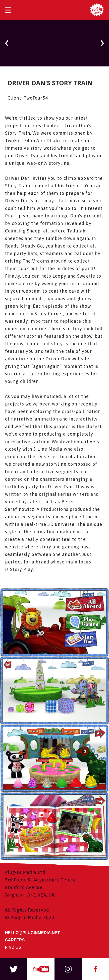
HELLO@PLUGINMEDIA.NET (32, 933)
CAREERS (15, 940)
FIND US (13, 947)
